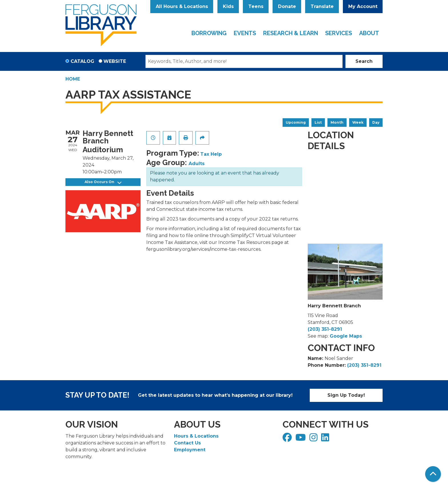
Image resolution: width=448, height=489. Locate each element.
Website (115, 61)
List (318, 122)
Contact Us (187, 443)
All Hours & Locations (182, 6)
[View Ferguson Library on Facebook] (288, 439)
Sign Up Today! (346, 395)
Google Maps (346, 336)
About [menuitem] (369, 33)
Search (364, 61)
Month (337, 122)
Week (358, 122)
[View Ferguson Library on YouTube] (301, 439)
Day (376, 122)
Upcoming (296, 122)
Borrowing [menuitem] (209, 33)
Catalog (82, 61)
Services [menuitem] (339, 33)
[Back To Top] (433, 474)
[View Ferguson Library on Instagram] (314, 439)
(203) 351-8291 (325, 329)
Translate (322, 6)
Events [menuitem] (245, 33)
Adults (197, 164)
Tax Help (211, 154)
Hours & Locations (196, 436)
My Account (363, 6)
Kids (228, 6)
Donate (287, 6)
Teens (256, 6)
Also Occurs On (103, 182)
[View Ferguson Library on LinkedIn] (326, 439)
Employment (190, 450)
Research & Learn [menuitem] (291, 33)
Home (73, 79)
